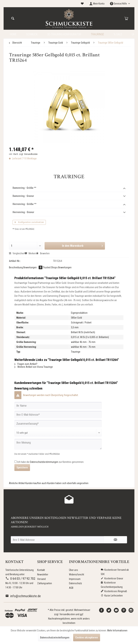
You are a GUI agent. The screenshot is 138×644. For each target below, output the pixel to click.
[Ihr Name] (58, 406)
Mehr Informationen (117, 630)
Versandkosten (67, 614)
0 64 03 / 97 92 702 (20, 579)
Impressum (75, 579)
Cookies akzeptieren (87, 638)
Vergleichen (17, 253)
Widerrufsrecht (77, 574)
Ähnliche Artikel (17, 483)
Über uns (73, 570)
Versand (41, 579)
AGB (71, 588)
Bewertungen (33, 267)
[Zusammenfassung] (58, 424)
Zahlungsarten (45, 583)
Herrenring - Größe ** (69, 204)
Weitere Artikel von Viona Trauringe (34, 367)
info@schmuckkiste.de (23, 596)
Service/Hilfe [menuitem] (119, 4)
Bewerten (43, 253)
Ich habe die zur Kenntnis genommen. (51, 462)
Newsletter (43, 574)
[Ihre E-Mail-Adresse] (58, 415)
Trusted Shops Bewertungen (57, 267)
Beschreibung (16, 267)
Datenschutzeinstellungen (55, 638)
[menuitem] (82, 4)
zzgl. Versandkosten (28, 154)
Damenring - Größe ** (69, 188)
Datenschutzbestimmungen (44, 462)
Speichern (22, 468)
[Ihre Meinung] (58, 444)
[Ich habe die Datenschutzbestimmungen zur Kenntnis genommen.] (16, 462)
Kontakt (41, 570)
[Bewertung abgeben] (58, 433)
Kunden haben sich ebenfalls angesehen (68, 483)
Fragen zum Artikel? (26, 364)
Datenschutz (75, 583)
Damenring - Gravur (69, 196)
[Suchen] (13, 19)
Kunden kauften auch (36, 483)
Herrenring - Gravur (69, 212)
